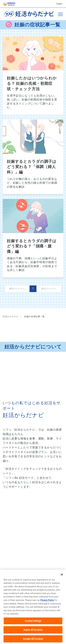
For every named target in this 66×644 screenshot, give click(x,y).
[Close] (62, 578)
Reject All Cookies (33, 633)
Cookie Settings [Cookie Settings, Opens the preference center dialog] (33, 624)
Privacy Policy (47, 603)
